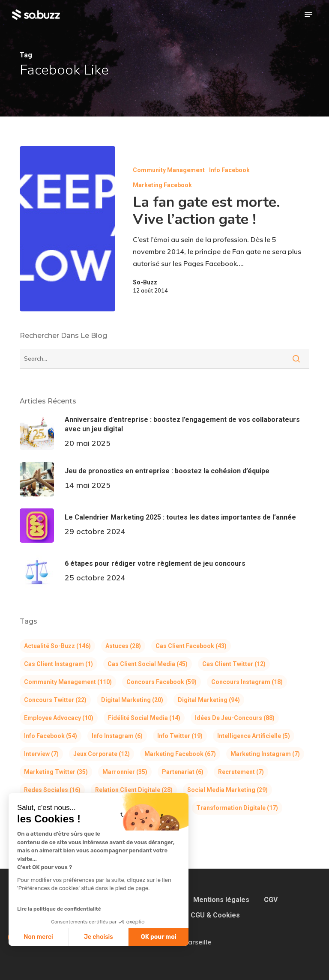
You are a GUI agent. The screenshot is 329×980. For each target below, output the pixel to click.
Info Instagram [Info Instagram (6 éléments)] (117, 736)
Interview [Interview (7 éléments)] (41, 754)
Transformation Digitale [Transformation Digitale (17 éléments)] (237, 808)
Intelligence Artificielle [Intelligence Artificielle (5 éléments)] (254, 736)
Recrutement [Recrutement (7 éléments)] (241, 772)
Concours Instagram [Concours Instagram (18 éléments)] (247, 682)
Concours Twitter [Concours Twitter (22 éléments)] (55, 700)
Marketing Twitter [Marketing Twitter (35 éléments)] (56, 772)
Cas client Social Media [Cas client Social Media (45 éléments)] (148, 664)
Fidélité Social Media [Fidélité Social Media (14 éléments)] (144, 718)
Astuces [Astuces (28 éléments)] (123, 646)
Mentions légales (221, 900)
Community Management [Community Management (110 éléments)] (68, 682)
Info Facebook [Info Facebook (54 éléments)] (51, 736)
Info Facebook (229, 170)
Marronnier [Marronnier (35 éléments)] (125, 772)
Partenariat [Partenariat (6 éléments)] (183, 772)
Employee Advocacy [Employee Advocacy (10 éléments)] (59, 718)
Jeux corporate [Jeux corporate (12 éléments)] (102, 754)
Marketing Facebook (162, 185)
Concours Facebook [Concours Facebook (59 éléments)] (162, 682)
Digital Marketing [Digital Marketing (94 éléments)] (209, 700)
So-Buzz (145, 282)
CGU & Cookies (215, 915)
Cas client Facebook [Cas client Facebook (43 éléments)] (191, 646)
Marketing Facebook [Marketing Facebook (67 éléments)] (180, 754)
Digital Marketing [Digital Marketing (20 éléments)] (132, 700)
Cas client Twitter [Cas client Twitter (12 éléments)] (234, 664)
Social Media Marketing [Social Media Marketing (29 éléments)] (227, 790)
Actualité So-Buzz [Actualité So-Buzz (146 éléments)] (57, 646)
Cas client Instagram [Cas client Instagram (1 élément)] (58, 664)
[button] (308, 15)
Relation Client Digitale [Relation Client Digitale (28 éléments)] (134, 790)
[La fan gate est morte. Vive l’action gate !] (67, 229)
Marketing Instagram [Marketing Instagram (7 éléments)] (265, 754)
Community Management (169, 170)
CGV (271, 900)
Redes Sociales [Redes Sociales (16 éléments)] (52, 790)
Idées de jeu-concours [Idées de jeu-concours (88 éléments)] (235, 718)
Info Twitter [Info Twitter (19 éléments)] (180, 736)
